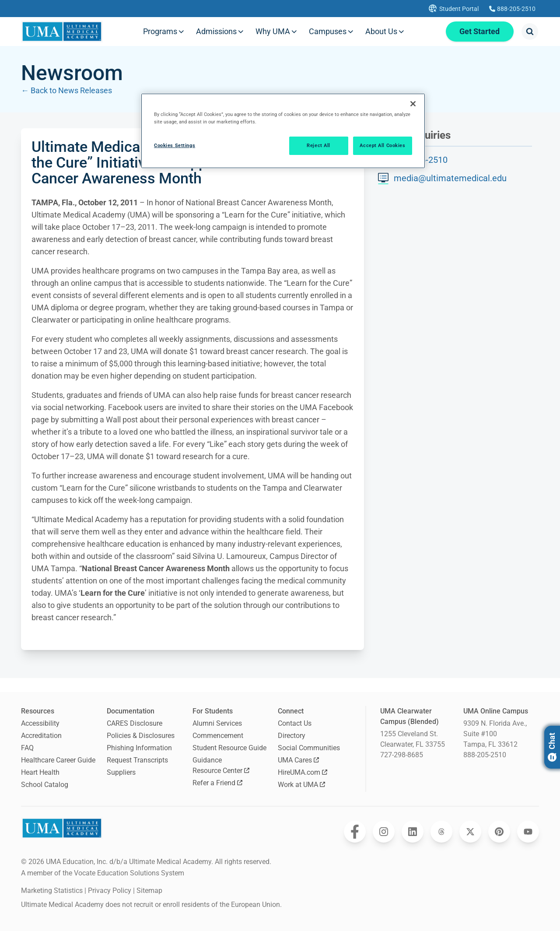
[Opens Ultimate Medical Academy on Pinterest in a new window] (499, 832)
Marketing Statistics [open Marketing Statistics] (52, 891)
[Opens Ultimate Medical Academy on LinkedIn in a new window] (413, 832)
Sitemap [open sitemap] (149, 891)
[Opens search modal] (530, 32)
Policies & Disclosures (141, 736)
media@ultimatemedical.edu (450, 178)
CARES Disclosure (135, 723)
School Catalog (45, 785)
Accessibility (40, 723)
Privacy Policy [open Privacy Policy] (110, 891)
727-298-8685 (402, 755)
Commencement (218, 736)
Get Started (479, 31)
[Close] (413, 104)
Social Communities (309, 748)
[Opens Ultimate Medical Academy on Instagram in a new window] (384, 832)
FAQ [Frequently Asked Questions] (27, 748)
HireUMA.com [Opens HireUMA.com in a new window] (303, 772)
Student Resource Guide (229, 748)
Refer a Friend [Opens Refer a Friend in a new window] (217, 783)
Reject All (318, 145)
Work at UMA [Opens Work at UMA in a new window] (301, 785)
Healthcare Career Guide (58, 760)
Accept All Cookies (382, 145)
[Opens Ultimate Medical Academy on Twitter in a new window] (470, 832)
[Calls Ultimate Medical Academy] (512, 9)
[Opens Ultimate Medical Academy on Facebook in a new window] (355, 832)
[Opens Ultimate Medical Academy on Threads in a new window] (441, 832)
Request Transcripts (137, 760)
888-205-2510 (485, 755)
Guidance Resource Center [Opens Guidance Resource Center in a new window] (221, 765)
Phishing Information (139, 748)
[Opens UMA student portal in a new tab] (453, 9)
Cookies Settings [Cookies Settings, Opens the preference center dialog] (175, 145)
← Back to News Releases (66, 90)
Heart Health (40, 772)
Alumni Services (217, 723)
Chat (552, 747)
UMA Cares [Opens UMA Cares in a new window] (298, 760)
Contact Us (295, 723)
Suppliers (121, 772)
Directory (292, 736)
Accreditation (41, 736)
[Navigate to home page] (62, 32)
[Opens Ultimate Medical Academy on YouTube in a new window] (528, 832)
